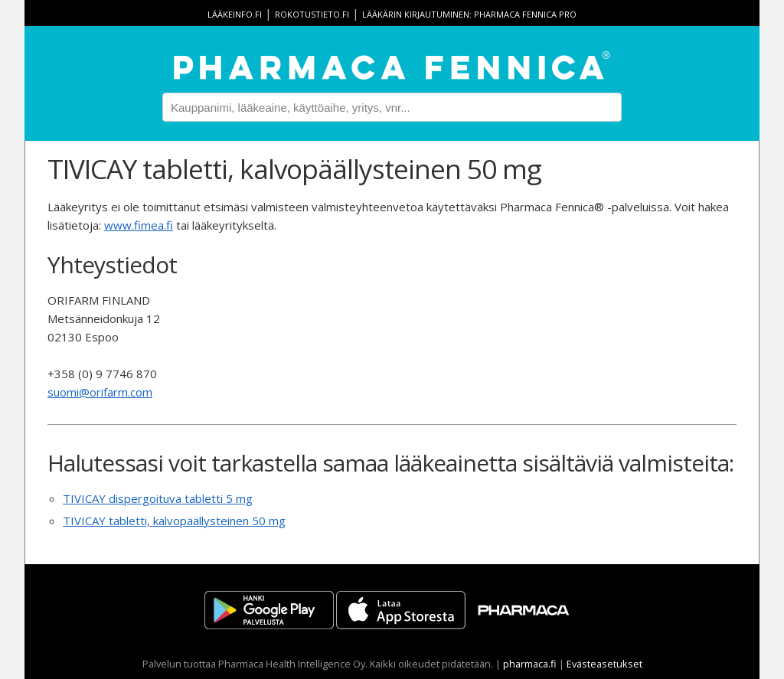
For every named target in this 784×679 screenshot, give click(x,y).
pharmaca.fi (530, 664)
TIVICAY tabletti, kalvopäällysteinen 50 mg (174, 521)
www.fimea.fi (139, 225)
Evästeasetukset (604, 664)
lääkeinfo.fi (235, 14)
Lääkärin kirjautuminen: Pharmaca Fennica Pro (469, 14)
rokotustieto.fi (312, 14)
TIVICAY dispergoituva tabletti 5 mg (158, 498)
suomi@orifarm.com (100, 392)
